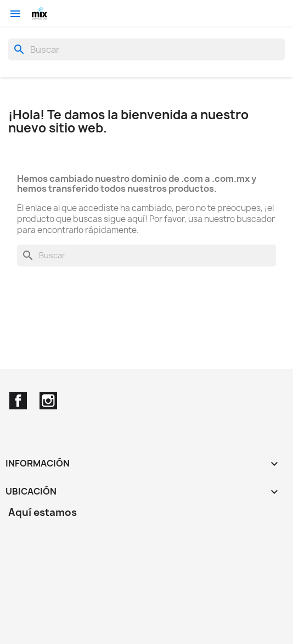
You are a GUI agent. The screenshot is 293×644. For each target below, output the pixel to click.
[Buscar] (146, 49)
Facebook (18, 401)
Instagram (48, 401)
